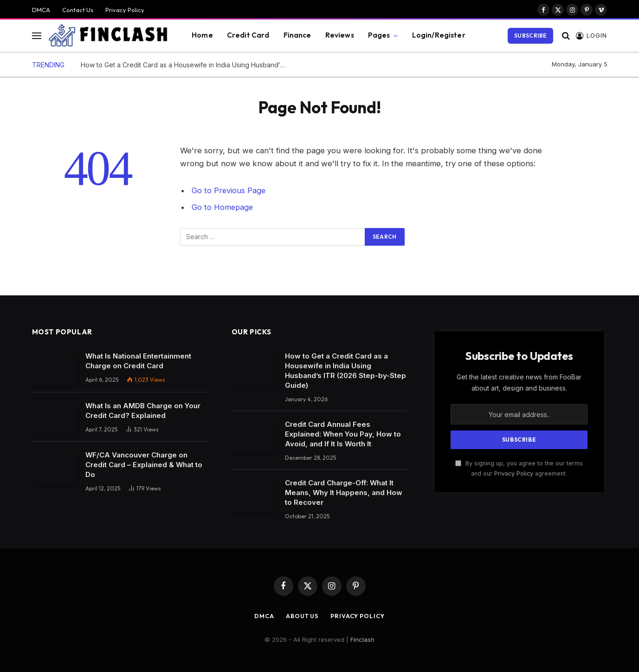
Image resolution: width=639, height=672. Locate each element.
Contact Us (78, 10)
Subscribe (530, 36)
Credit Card (248, 35)
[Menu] (37, 36)
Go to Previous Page (229, 190)
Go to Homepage (223, 207)
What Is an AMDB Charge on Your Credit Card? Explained (143, 411)
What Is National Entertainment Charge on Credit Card (138, 361)
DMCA (41, 10)
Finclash (362, 639)
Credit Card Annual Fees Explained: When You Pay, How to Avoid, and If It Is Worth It (343, 434)
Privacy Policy (125, 10)
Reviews (340, 35)
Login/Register (439, 35)
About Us (301, 616)
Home (202, 35)
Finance (297, 35)
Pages (379, 35)
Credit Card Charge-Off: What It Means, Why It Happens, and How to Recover (344, 493)
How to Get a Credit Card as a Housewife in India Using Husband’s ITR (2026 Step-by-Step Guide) (185, 65)
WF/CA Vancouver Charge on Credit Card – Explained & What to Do (144, 465)
